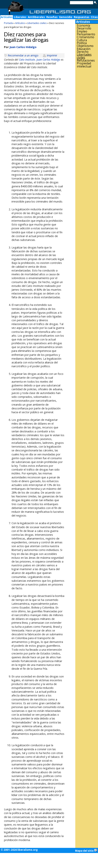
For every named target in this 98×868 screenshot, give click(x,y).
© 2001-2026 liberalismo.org (19, 850)
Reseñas (52, 17)
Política (82, 43)
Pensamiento (86, 34)
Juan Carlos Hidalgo (48, 60)
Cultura (82, 40)
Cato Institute (27, 60)
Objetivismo (85, 46)
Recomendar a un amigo (23, 55)
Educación (84, 49)
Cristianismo (86, 37)
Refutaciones (86, 61)
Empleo (82, 31)
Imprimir (52, 55)
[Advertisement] (87, 129)
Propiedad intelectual (84, 65)
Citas (94, 17)
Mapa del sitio (86, 851)
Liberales (20, 17)
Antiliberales (36, 17)
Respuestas (82, 17)
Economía (83, 26)
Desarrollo (84, 28)
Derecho (83, 52)
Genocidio (66, 17)
